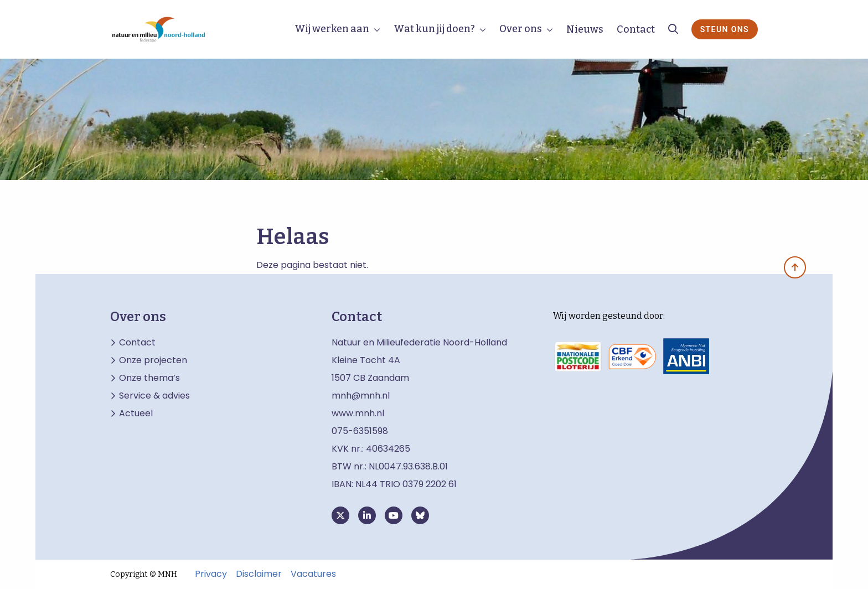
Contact (636, 29)
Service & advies (154, 396)
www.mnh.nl (359, 413)
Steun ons (725, 29)
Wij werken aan (332, 29)
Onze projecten (153, 360)
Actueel (136, 414)
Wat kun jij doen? (434, 29)
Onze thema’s (149, 378)
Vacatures (313, 574)
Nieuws (585, 29)
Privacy (211, 574)
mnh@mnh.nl (361, 396)
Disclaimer (259, 574)
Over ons (521, 29)
